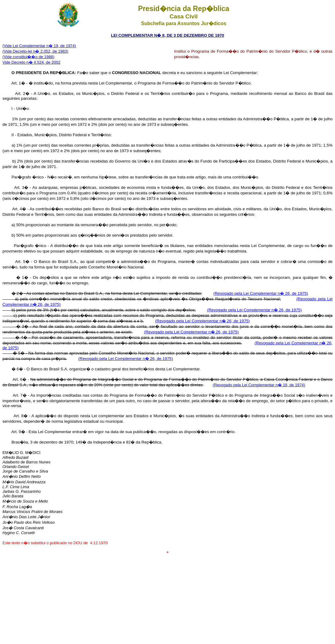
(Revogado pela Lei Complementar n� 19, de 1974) (259, 385)
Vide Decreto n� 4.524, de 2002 (31, 62)
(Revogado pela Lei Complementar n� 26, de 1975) (261, 293)
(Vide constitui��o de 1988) (28, 57)
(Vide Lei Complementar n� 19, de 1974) (39, 46)
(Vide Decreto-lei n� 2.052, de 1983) (35, 51)
